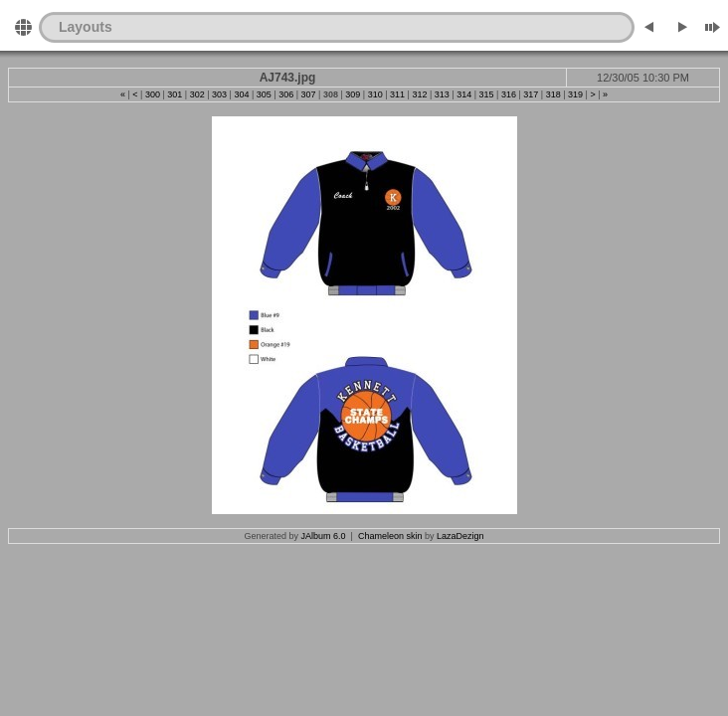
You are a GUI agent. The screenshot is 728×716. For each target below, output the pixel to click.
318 (553, 94)
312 (419, 94)
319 (575, 94)
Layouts (86, 27)
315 (487, 94)
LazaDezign (460, 536)
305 (264, 94)
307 (309, 94)
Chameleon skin (390, 536)
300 (153, 94)
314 (464, 94)
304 (241, 94)
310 (375, 94)
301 (175, 94)
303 (219, 94)
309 (353, 94)
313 (442, 94)
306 (286, 94)
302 (197, 94)
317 (531, 94)
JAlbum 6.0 (324, 536)
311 (397, 94)
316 (509, 94)
